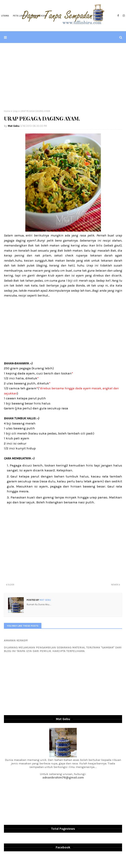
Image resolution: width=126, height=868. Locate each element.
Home (7, 111)
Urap (15, 111)
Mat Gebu (14, 126)
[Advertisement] (63, 76)
